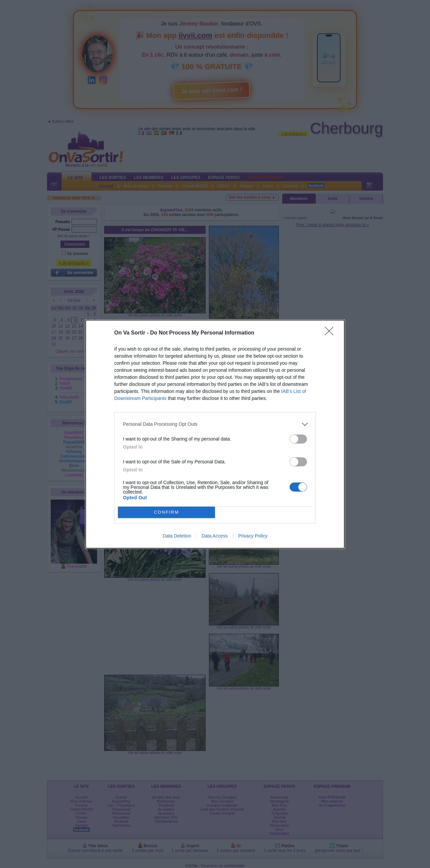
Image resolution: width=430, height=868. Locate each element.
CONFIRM (166, 512)
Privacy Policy (253, 536)
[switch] (298, 439)
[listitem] (215, 424)
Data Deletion (177, 536)
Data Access (215, 536)
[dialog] (215, 434)
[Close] (331, 333)
